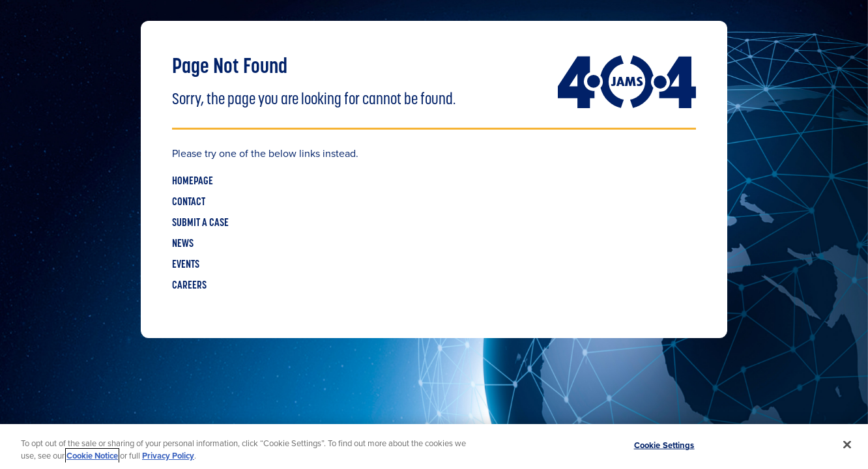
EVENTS (186, 265)
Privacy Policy (168, 456)
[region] (434, 447)
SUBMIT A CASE (200, 223)
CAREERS (189, 286)
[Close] (847, 445)
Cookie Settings (664, 445)
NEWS (183, 244)
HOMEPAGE (193, 182)
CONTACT (189, 203)
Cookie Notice (92, 456)
